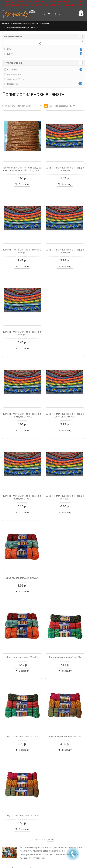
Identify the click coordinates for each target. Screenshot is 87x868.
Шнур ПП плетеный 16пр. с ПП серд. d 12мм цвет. (22, 251)
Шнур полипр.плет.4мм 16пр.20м (65, 736)
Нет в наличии (14, 74)
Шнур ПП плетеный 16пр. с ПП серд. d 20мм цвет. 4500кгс (65, 415)
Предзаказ (13, 84)
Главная (6, 24)
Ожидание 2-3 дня (16, 79)
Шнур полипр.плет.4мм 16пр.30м (22, 815)
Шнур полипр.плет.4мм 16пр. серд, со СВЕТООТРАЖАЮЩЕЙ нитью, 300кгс (22, 169)
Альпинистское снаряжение (26, 24)
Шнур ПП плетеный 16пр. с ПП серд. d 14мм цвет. (65, 251)
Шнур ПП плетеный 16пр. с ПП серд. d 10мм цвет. (65, 169)
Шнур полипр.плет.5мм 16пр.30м (22, 736)
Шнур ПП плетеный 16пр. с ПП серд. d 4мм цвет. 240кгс (22, 497)
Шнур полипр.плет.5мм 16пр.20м (65, 657)
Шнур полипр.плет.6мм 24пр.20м (22, 578)
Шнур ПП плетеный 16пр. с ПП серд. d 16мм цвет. (22, 333)
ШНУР (10, 54)
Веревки (46, 24)
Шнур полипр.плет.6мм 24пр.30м (22, 657)
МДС (9, 49)
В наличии (12, 69)
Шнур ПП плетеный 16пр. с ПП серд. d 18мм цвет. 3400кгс (22, 415)
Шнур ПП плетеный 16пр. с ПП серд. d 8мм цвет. (65, 497)
